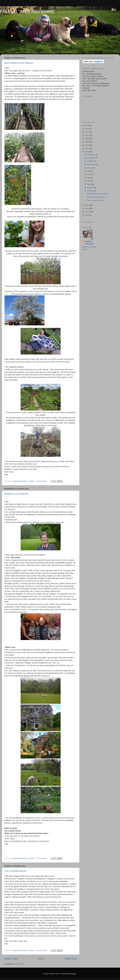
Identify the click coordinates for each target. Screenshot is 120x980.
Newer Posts (11, 959)
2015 (87, 205)
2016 (87, 152)
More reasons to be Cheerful (19, 63)
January (90, 191)
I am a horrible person (15, 871)
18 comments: (42, 481)
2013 (87, 212)
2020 (87, 139)
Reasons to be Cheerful (16, 494)
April (89, 181)
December (91, 155)
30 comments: (42, 950)
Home (41, 959)
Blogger (73, 974)
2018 (87, 145)
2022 (87, 132)
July (89, 171)
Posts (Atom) (20, 964)
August (90, 168)
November (91, 158)
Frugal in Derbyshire (89, 243)
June (89, 174)
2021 (87, 135)
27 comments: (42, 858)
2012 (87, 215)
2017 (87, 148)
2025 (87, 125)
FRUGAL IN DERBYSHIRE (27, 12)
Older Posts (71, 959)
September (91, 165)
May (89, 178)
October (90, 161)
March (90, 184)
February (91, 188)
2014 (87, 209)
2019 (87, 142)
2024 (87, 129)
